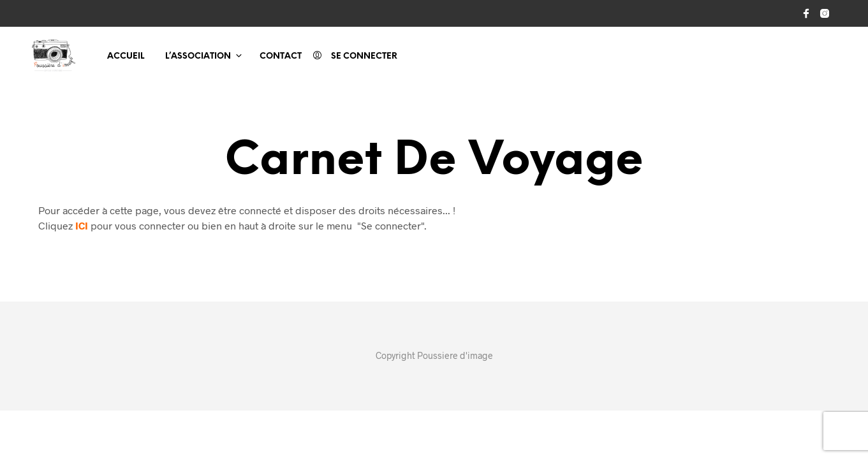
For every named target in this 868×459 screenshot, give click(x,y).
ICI (82, 225)
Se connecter (364, 56)
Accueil (126, 56)
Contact (281, 56)
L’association (198, 56)
